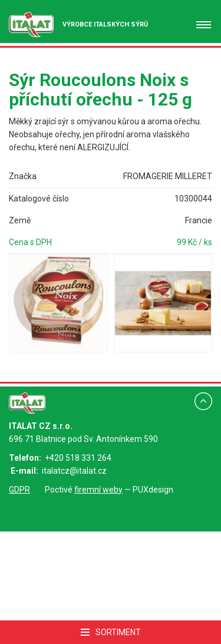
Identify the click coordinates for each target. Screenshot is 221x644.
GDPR (19, 490)
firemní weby (98, 490)
